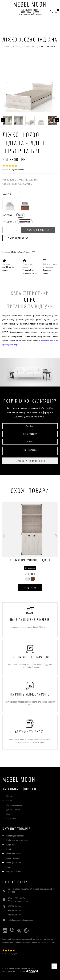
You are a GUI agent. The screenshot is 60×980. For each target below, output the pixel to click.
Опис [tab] (30, 300)
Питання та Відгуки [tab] (30, 306)
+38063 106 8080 (15, 911)
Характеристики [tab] (30, 293)
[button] (56, 11)
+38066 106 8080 (32, 12)
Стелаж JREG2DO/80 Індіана (30, 560)
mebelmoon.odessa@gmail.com (30, 14)
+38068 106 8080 (25, 10)
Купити (30, 588)
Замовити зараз (18, 238)
